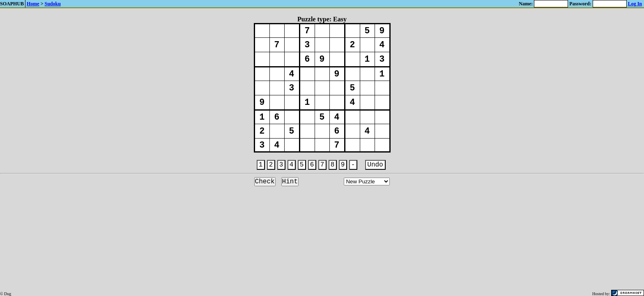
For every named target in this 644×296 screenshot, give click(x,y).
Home (33, 4)
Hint (290, 182)
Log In (635, 4)
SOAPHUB (13, 4)
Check (265, 182)
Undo (375, 165)
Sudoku (53, 4)
